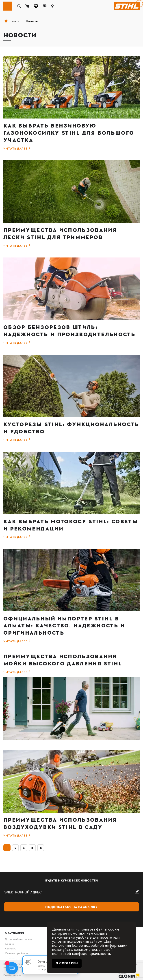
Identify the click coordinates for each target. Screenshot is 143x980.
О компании (14, 933)
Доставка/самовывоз (18, 939)
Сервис (10, 944)
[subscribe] (71, 892)
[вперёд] (139, 4)
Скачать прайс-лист (17, 953)
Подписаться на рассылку (71, 907)
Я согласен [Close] (67, 963)
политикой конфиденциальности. (81, 953)
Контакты (11, 948)
